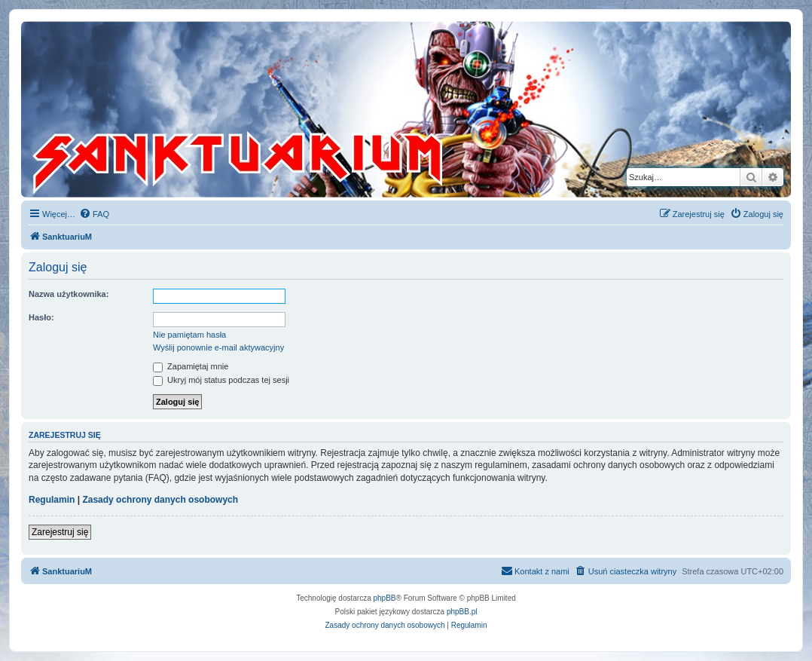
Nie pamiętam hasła (189, 335)
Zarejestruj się (60, 532)
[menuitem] (94, 214)
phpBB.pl (462, 612)
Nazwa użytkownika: (69, 294)
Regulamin (52, 500)
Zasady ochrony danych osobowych (160, 500)
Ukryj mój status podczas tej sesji (221, 380)
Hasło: (41, 317)
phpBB (385, 598)
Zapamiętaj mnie (191, 366)
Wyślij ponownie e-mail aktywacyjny (218, 347)
